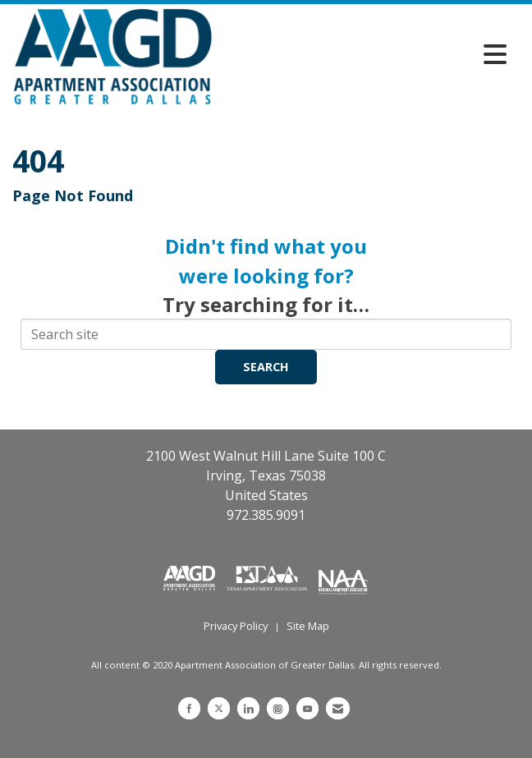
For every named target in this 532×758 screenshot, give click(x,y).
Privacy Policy (236, 626)
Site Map (308, 626)
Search (266, 367)
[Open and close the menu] (364, 54)
